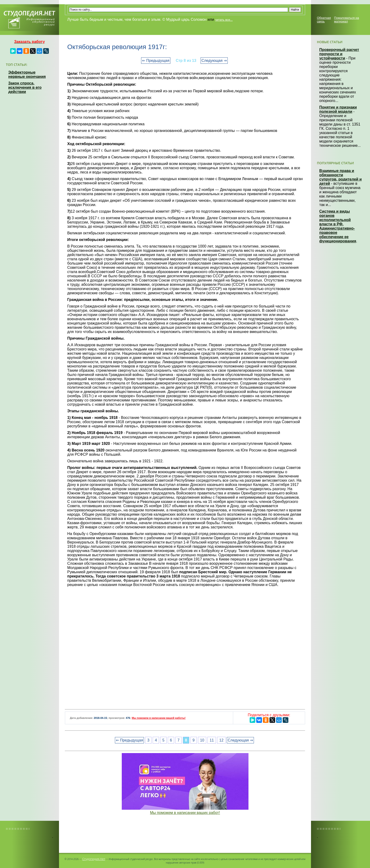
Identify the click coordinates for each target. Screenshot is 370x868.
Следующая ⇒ (214, 61)
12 (221, 740)
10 (202, 740)
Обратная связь (324, 20)
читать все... (224, 20)
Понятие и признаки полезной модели (338, 109)
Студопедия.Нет (94, 859)
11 (212, 740)
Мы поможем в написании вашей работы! (159, 718)
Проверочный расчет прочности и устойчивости (339, 54)
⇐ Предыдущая (156, 61)
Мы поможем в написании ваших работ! (185, 813)
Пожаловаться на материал (347, 20)
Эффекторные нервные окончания (27, 74)
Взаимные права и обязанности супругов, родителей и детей (341, 177)
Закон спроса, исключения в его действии (25, 87)
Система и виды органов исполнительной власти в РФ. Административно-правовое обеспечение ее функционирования (338, 226)
